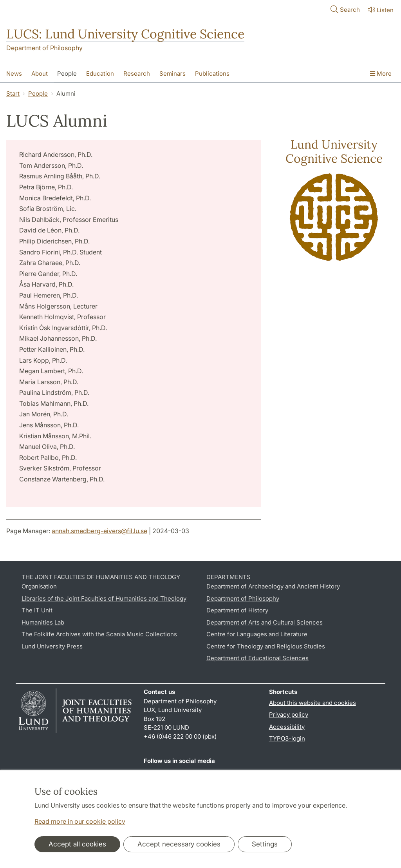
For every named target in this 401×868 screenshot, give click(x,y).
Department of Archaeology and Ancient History (273, 586)
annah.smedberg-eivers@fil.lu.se (99, 531)
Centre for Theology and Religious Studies (266, 646)
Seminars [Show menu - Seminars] (173, 74)
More (381, 74)
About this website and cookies (312, 703)
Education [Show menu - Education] (100, 74)
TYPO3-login (287, 738)
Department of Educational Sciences (257, 658)
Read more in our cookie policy (80, 821)
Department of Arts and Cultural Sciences (265, 622)
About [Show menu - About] (40, 74)
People (38, 94)
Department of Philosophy (44, 48)
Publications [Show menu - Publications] (212, 74)
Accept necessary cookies (179, 844)
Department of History (237, 610)
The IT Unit (37, 610)
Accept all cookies (77, 844)
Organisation (39, 586)
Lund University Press (52, 646)
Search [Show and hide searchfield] (344, 9)
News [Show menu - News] (14, 74)
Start (13, 94)
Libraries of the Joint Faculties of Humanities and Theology (104, 598)
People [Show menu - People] (67, 74)
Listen (380, 10)
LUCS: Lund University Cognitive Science (125, 34)
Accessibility (287, 727)
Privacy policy (289, 715)
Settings (265, 844)
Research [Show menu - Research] (137, 74)
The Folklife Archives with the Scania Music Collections (99, 634)
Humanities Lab (43, 622)
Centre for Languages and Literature (257, 634)
